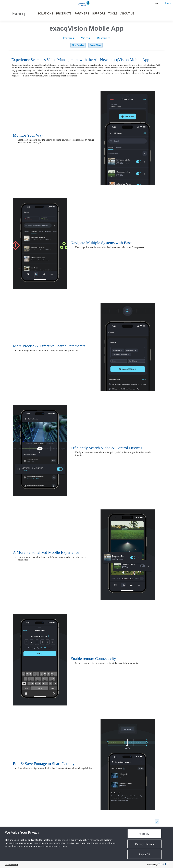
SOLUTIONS (45, 14)
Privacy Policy (11, 865)
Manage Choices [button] (144, 844)
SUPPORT (99, 14)
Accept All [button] (145, 834)
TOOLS (113, 14)
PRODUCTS (64, 14)
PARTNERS (82, 14)
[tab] (68, 38)
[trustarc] (164, 865)
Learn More (95, 45)
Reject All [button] (144, 854)
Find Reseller (78, 45)
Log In (168, 3)
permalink (157, 822)
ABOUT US (127, 14)
